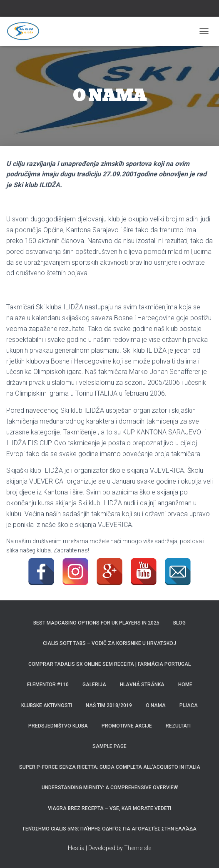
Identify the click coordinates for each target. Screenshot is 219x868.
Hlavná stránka (142, 685)
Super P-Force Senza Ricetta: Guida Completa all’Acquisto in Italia (110, 767)
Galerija (94, 685)
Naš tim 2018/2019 (109, 705)
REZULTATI (178, 726)
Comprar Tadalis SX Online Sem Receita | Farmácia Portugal (109, 664)
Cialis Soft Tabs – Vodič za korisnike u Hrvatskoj (109, 643)
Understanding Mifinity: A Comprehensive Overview (110, 788)
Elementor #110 (48, 685)
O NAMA (156, 705)
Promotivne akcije (127, 726)
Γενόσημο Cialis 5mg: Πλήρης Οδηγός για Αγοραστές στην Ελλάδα (110, 829)
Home (185, 685)
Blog (179, 623)
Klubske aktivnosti (47, 705)
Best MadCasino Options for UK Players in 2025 (96, 623)
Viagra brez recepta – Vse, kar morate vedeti (109, 808)
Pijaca (189, 705)
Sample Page (109, 746)
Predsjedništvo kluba (58, 726)
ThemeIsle (138, 848)
